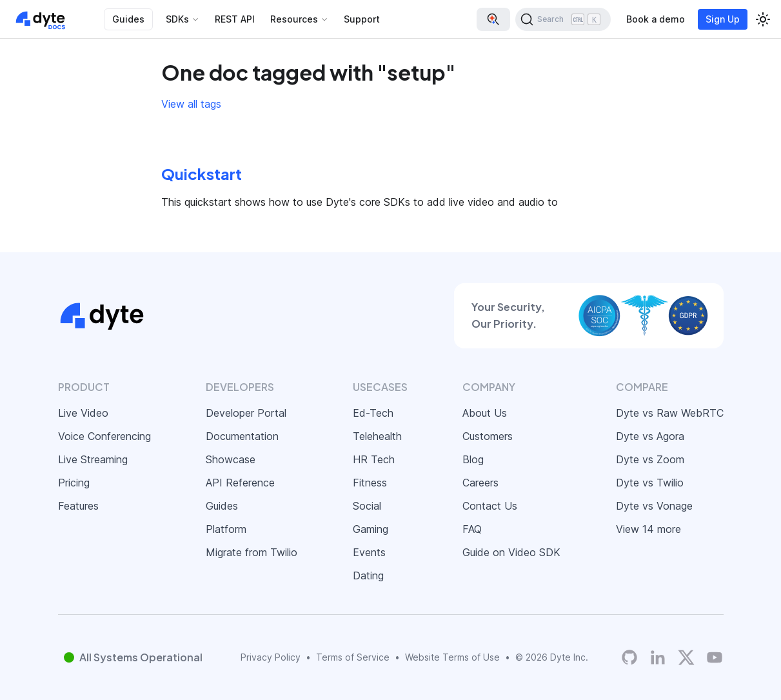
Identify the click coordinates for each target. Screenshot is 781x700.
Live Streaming (93, 459)
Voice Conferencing (104, 436)
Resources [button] (294, 19)
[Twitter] (686, 657)
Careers (480, 483)
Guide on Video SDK (511, 552)
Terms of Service (353, 657)
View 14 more (648, 529)
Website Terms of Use (452, 657)
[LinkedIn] (658, 657)
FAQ (472, 529)
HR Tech (374, 459)
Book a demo (656, 19)
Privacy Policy (271, 657)
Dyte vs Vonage (654, 506)
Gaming (371, 529)
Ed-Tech (373, 413)
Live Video (83, 413)
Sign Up (723, 19)
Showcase (231, 459)
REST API (235, 19)
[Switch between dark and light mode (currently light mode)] (763, 19)
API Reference (240, 483)
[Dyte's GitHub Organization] (629, 657)
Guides (128, 19)
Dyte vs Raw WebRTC (670, 413)
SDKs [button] (177, 19)
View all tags (191, 104)
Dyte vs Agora (650, 436)
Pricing (74, 483)
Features (78, 506)
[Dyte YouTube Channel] (715, 657)
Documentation (242, 436)
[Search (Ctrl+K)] (563, 19)
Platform (226, 529)
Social (367, 506)
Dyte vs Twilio (650, 483)
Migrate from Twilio (252, 552)
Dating (368, 575)
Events (369, 552)
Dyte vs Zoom (650, 459)
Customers (488, 436)
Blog (473, 459)
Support (362, 19)
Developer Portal (246, 413)
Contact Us (490, 506)
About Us (485, 413)
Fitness (370, 483)
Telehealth (377, 436)
